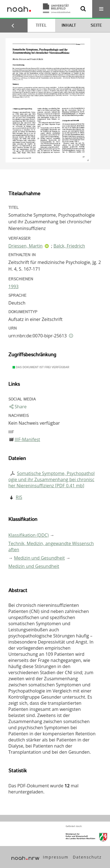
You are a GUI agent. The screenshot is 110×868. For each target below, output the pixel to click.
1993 (14, 286)
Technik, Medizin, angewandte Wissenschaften (51, 546)
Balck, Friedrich (69, 246)
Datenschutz (87, 857)
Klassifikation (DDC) (29, 535)
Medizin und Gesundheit (39, 558)
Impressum (56, 857)
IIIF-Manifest (27, 439)
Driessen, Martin (25, 246)
